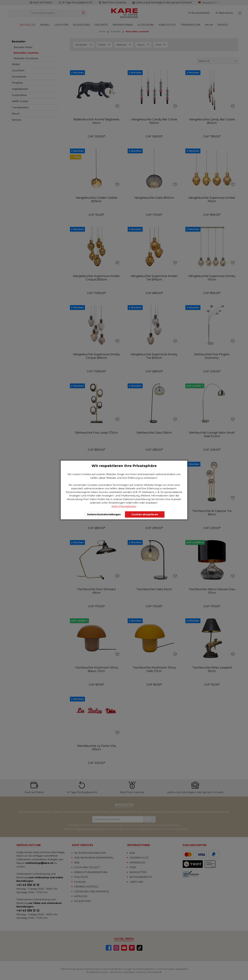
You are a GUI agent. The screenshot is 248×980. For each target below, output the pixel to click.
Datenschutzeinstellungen (104, 514)
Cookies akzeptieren (145, 514)
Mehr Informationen (124, 506)
